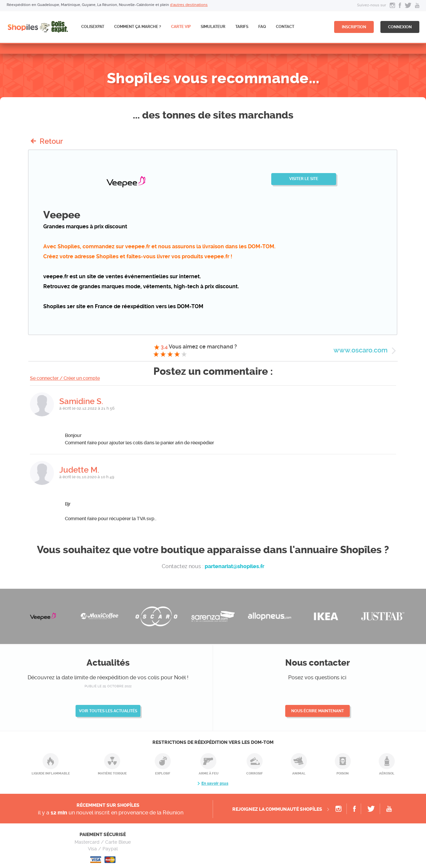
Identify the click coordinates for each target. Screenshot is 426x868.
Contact (285, 27)
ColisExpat (93, 27)
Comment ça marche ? (138, 27)
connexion (400, 27)
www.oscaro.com (360, 350)
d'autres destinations (189, 5)
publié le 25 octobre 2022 (108, 686)
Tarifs (242, 27)
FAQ (262, 27)
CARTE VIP (181, 27)
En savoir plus (215, 783)
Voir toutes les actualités (108, 711)
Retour (51, 141)
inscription (354, 27)
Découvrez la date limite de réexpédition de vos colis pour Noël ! (108, 677)
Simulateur (213, 27)
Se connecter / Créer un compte (65, 378)
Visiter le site (304, 179)
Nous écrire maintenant (318, 711)
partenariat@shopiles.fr (234, 566)
